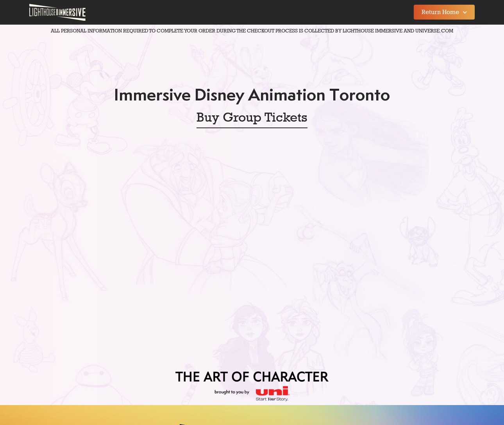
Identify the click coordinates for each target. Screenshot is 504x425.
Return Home (444, 12)
